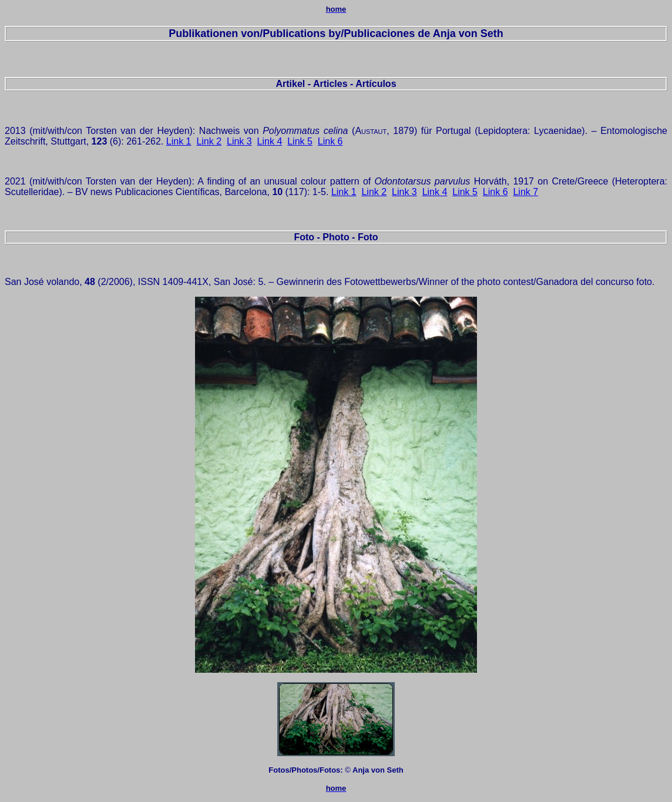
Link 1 (179, 141)
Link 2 (209, 141)
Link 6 (330, 141)
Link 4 (270, 141)
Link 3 (239, 141)
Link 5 (300, 141)
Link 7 (525, 192)
